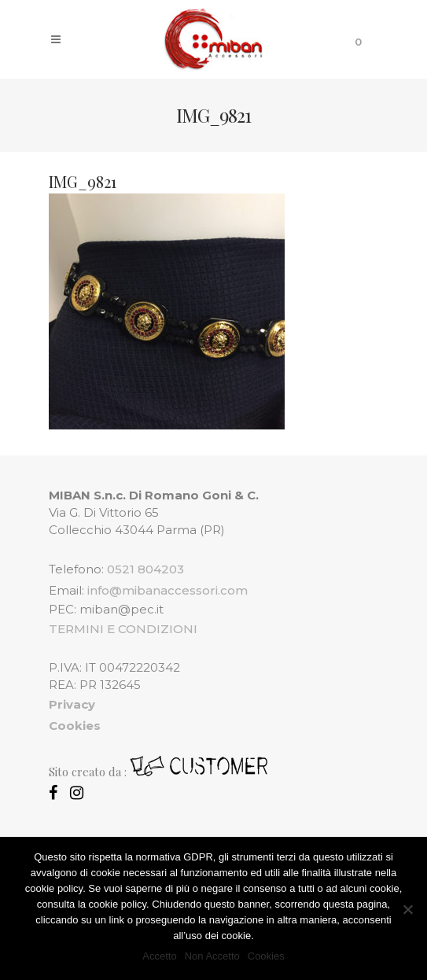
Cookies (266, 956)
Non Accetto (212, 956)
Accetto (159, 956)
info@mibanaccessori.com (167, 590)
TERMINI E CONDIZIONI (123, 629)
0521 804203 (145, 569)
